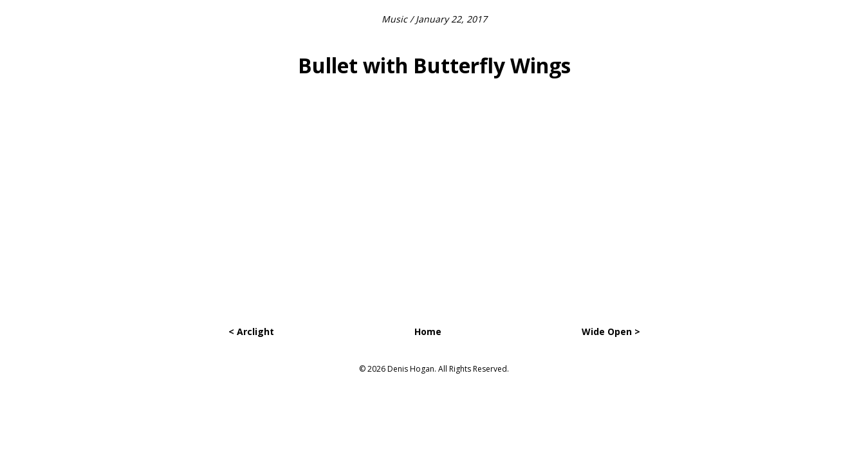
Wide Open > (611, 331)
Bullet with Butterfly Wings (434, 65)
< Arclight (251, 331)
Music (394, 19)
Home (428, 331)
